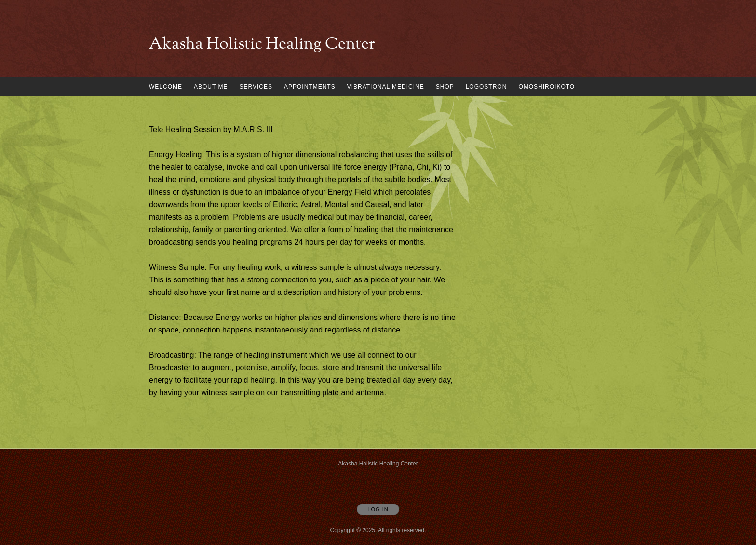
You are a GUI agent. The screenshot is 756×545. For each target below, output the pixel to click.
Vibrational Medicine (386, 87)
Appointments (310, 87)
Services (256, 87)
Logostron (486, 87)
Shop (445, 87)
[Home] (262, 45)
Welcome (166, 87)
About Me (211, 87)
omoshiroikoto (547, 87)
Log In (378, 509)
